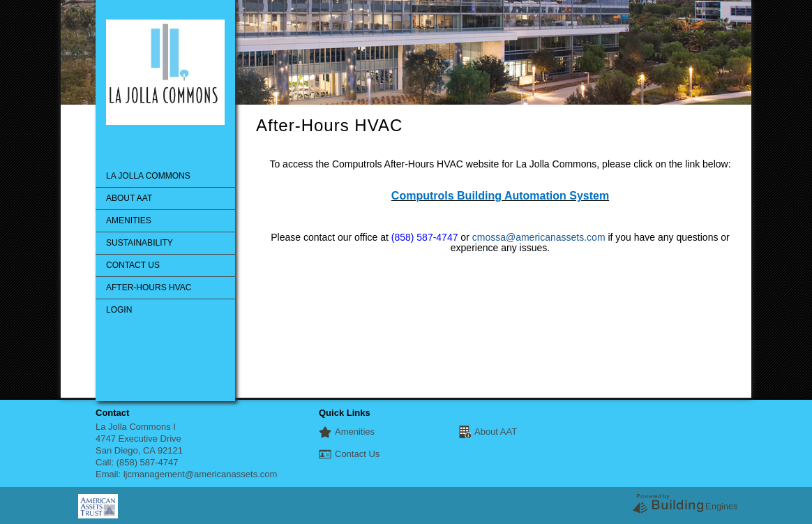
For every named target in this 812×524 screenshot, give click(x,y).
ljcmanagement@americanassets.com (201, 474)
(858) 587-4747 (148, 462)
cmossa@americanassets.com (539, 237)
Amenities (129, 220)
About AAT (129, 198)
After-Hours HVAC (149, 287)
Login (119, 310)
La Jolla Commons (148, 176)
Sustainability (140, 243)
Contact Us (133, 265)
